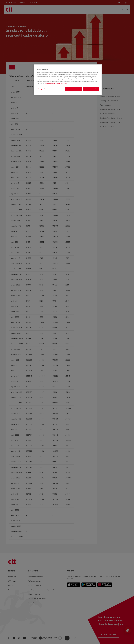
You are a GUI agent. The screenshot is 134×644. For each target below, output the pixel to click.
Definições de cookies (44, 89)
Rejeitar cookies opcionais (74, 89)
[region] (68, 80)
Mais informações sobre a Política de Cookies (56, 83)
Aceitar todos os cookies (91, 89)
